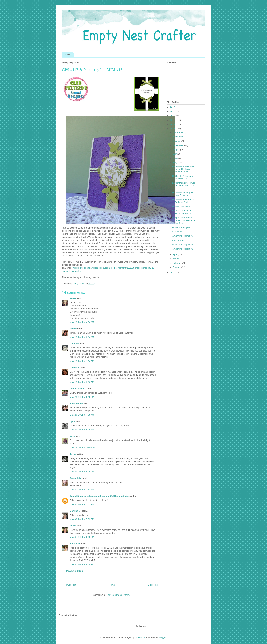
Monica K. (75, 368)
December (178, 132)
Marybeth (75, 343)
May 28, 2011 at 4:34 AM (82, 322)
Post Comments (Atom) (118, 595)
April (175, 254)
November (178, 137)
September (179, 145)
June (176, 158)
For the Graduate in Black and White (182, 212)
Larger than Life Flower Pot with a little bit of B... (184, 185)
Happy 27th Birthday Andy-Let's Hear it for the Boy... (184, 220)
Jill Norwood (76, 403)
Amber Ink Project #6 (182, 227)
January (177, 267)
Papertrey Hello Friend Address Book (183, 201)
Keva (72, 436)
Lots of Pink (178, 240)
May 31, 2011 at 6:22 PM (82, 537)
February (178, 263)
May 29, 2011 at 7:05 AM (82, 415)
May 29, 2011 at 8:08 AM (82, 430)
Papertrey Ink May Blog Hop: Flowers (184, 194)
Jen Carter (75, 544)
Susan (73, 526)
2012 (173, 124)
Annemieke (76, 478)
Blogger (162, 637)
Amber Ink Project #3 (182, 249)
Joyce (73, 454)
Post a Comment (74, 571)
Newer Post (70, 585)
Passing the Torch (181, 206)
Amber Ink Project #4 (182, 245)
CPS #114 (177, 232)
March (176, 259)
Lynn (72, 421)
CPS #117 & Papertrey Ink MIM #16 (183, 177)
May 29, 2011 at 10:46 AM (82, 448)
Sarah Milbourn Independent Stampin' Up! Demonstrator (99, 496)
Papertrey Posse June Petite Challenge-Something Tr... (183, 169)
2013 (173, 120)
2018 (173, 107)
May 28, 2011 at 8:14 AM (82, 337)
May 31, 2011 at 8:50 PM (82, 564)
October (177, 141)
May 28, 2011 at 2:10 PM (82, 382)
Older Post (153, 585)
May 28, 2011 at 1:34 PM (82, 361)
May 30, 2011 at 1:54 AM (82, 490)
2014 (173, 116)
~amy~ (73, 329)
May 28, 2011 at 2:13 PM (82, 397)
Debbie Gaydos (78, 389)
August (177, 150)
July (175, 154)
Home (68, 55)
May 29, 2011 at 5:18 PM (82, 472)
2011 (173, 129)
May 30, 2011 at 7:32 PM (82, 519)
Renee (73, 298)
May (175, 163)
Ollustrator (140, 637)
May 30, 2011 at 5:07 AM (82, 504)
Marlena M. (75, 511)
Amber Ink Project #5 (182, 236)
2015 (173, 111)
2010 (173, 273)
